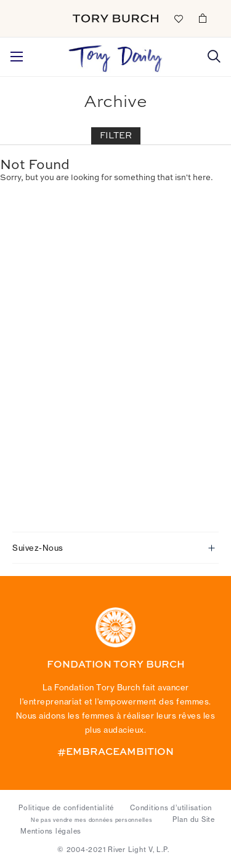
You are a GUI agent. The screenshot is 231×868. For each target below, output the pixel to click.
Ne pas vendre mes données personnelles (92, 820)
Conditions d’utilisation (171, 808)
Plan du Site (194, 819)
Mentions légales (51, 831)
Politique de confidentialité (66, 808)
